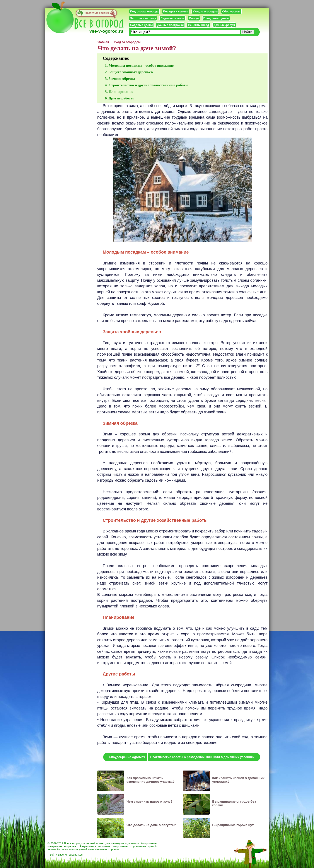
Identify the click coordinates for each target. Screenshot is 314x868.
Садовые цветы (141, 25)
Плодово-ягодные (216, 18)
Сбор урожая (231, 11)
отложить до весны (154, 112)
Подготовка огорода (144, 11)
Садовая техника (172, 18)
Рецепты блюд (199, 25)
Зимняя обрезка (122, 79)
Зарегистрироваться (70, 855)
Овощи (194, 18)
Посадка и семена (176, 11)
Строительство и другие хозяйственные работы (148, 85)
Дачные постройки (170, 25)
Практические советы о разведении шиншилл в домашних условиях (202, 757)
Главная (103, 42)
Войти (53, 855)
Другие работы (121, 98)
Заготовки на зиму (143, 18)
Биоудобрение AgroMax (127, 757)
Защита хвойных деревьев (131, 72)
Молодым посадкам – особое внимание (141, 66)
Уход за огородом (205, 11)
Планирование (121, 92)
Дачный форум (224, 25)
